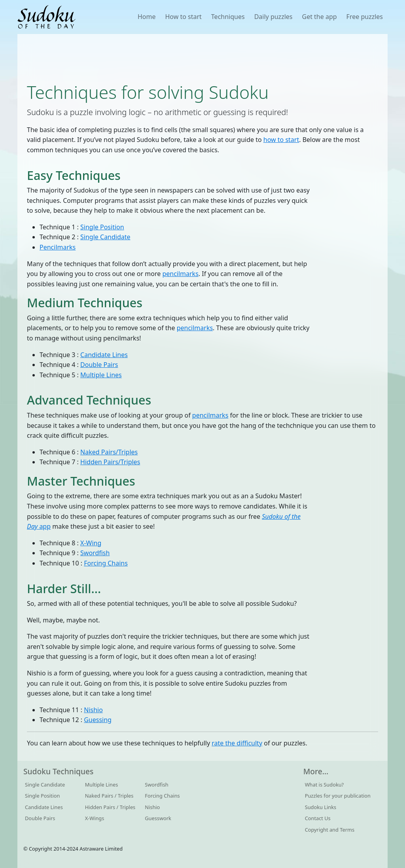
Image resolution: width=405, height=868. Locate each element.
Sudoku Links (321, 807)
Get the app (319, 17)
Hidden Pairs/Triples (110, 462)
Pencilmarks (58, 247)
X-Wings (95, 818)
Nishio (93, 710)
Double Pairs (99, 365)
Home (147, 17)
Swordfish (95, 553)
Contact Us (318, 818)
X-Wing (91, 543)
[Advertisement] (202, 58)
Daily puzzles (273, 17)
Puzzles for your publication (338, 796)
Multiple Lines (101, 375)
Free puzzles (365, 17)
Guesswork (158, 818)
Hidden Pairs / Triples (110, 807)
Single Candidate (105, 237)
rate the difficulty (237, 743)
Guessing (98, 720)
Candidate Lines (104, 355)
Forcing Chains (106, 563)
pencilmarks (180, 274)
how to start (281, 140)
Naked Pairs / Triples (109, 796)
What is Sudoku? (325, 785)
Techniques (228, 17)
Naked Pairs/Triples (109, 452)
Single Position (102, 227)
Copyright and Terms (330, 830)
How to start (183, 17)
